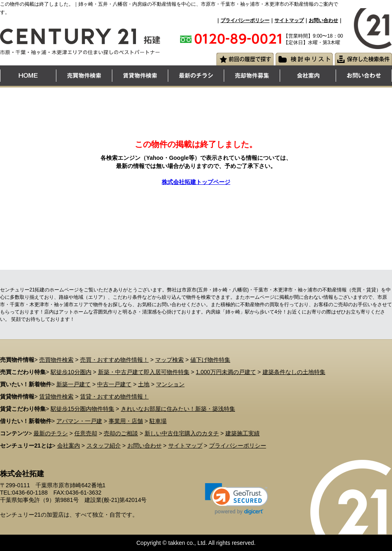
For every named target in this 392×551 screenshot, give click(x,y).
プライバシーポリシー (245, 20)
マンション (170, 384)
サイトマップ (289, 20)
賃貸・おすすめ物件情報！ (114, 396)
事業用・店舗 (126, 421)
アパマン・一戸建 (79, 421)
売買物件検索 (56, 360)
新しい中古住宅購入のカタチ (182, 433)
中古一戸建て (114, 384)
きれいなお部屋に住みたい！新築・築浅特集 (178, 409)
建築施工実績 (243, 433)
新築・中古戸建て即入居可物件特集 (144, 372)
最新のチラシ (51, 433)
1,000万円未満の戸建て (226, 372)
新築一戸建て (73, 384)
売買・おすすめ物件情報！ (114, 360)
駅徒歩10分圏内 (71, 372)
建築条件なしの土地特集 (294, 372)
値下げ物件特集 (210, 360)
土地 (144, 384)
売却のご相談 (121, 433)
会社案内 (69, 446)
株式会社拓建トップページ (196, 182)
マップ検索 (169, 360)
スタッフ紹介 (104, 446)
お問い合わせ (323, 20)
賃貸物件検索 (56, 396)
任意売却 (86, 433)
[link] (237, 499)
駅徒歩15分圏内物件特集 (82, 409)
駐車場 (158, 421)
